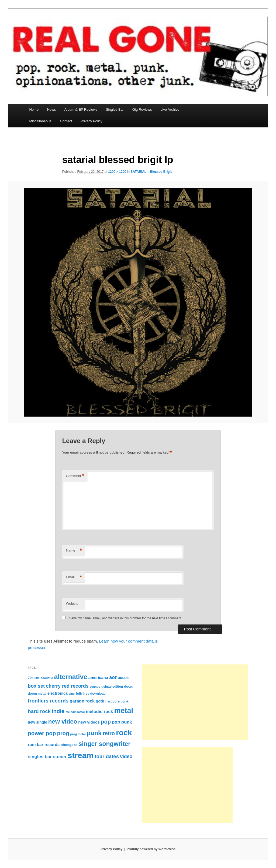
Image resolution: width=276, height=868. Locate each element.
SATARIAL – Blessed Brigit (151, 172)
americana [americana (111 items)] (98, 678)
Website (72, 604)
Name (74, 551)
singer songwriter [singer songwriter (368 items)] (104, 744)
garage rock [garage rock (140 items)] (82, 701)
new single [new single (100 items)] (37, 722)
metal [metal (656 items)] (124, 711)
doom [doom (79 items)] (129, 687)
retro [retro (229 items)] (109, 733)
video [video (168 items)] (126, 756)
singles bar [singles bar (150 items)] (40, 757)
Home (34, 109)
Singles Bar (115, 109)
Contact (66, 121)
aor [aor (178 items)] (113, 677)
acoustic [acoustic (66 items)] (47, 678)
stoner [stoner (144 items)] (60, 756)
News (52, 109)
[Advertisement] (195, 702)
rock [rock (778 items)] (124, 733)
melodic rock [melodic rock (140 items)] (99, 711)
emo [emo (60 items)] (72, 694)
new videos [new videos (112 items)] (89, 722)
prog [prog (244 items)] (63, 733)
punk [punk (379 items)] (94, 733)
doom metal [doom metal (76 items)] (37, 694)
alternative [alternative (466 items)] (71, 677)
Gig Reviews (142, 109)
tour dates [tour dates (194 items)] (107, 756)
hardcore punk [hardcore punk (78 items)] (117, 701)
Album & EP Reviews (81, 109)
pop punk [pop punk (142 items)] (122, 722)
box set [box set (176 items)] (36, 686)
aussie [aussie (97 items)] (124, 678)
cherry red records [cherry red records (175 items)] (67, 686)
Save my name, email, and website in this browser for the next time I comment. (126, 618)
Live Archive (170, 109)
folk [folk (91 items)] (79, 693)
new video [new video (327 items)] (63, 722)
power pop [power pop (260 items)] (42, 733)
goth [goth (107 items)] (100, 701)
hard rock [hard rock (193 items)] (39, 711)
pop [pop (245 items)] (106, 722)
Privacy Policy (92, 121)
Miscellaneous (40, 121)
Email (74, 577)
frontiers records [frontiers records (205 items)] (48, 701)
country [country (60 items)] (95, 687)
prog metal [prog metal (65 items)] (78, 734)
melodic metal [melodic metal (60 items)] (75, 712)
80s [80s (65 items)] (37, 678)
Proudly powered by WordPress (151, 849)
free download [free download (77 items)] (94, 694)
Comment (75, 476)
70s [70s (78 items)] (31, 678)
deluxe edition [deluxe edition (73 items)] (112, 687)
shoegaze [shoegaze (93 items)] (69, 745)
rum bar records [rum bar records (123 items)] (44, 744)
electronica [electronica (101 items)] (58, 693)
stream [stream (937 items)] (81, 755)
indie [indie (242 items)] (58, 711)
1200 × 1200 (117, 172)
